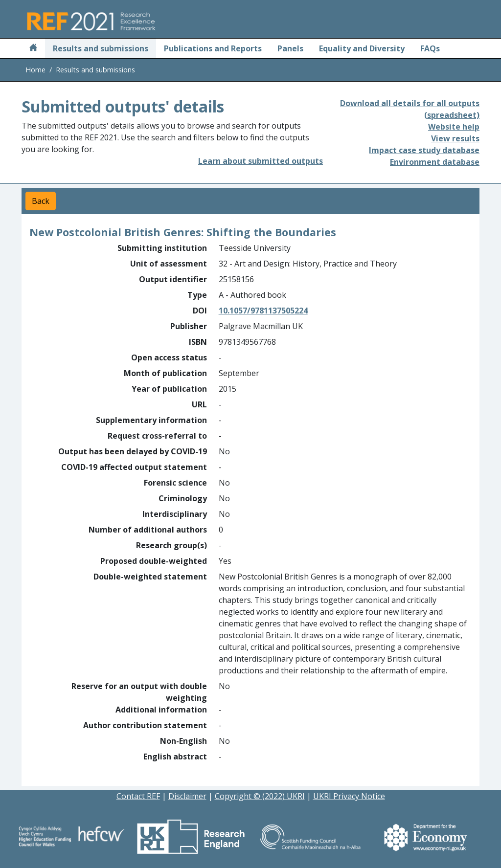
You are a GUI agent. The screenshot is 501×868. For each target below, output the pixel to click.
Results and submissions (101, 48)
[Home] (33, 48)
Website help (454, 127)
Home (35, 70)
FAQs (430, 48)
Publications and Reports (213, 48)
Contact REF (138, 796)
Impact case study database (424, 150)
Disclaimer (187, 796)
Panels (290, 48)
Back (41, 201)
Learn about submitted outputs (261, 161)
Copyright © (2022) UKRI (260, 796)
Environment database (435, 162)
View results (455, 138)
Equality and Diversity (362, 48)
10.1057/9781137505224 (263, 311)
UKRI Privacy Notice (349, 796)
